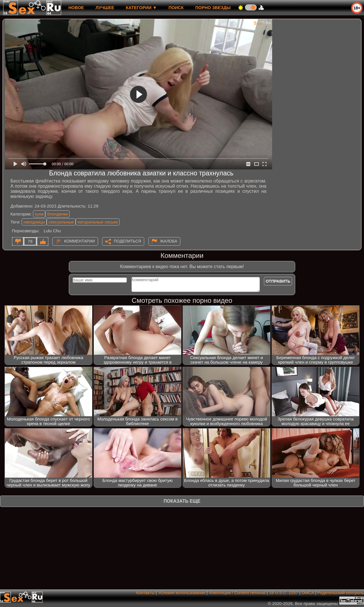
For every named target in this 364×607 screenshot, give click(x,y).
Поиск (176, 8)
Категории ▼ (141, 8)
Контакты (145, 593)
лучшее (105, 8)
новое (76, 8)
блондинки (57, 214)
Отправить (278, 281)
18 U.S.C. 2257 (284, 593)
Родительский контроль (341, 593)
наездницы (34, 222)
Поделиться (127, 241)
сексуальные (61, 222)
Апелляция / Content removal (237, 593)
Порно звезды (213, 8)
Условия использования (182, 593)
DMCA (308, 593)
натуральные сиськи (98, 222)
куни (39, 214)
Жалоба (169, 241)
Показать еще (182, 501)
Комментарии (79, 241)
